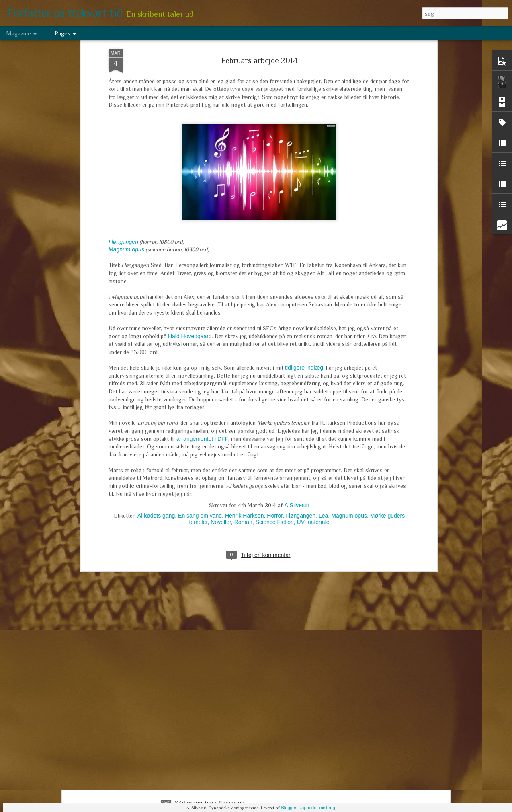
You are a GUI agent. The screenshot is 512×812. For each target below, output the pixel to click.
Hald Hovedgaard (189, 254)
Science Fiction (275, 440)
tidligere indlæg (304, 286)
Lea (323, 434)
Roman (243, 440)
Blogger (289, 808)
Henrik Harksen (244, 434)
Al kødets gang (156, 434)
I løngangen (123, 159)
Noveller (221, 440)
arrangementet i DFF (202, 356)
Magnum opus (126, 167)
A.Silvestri (297, 423)
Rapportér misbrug (316, 808)
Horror (275, 434)
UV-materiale (313, 440)
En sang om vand (200, 434)
